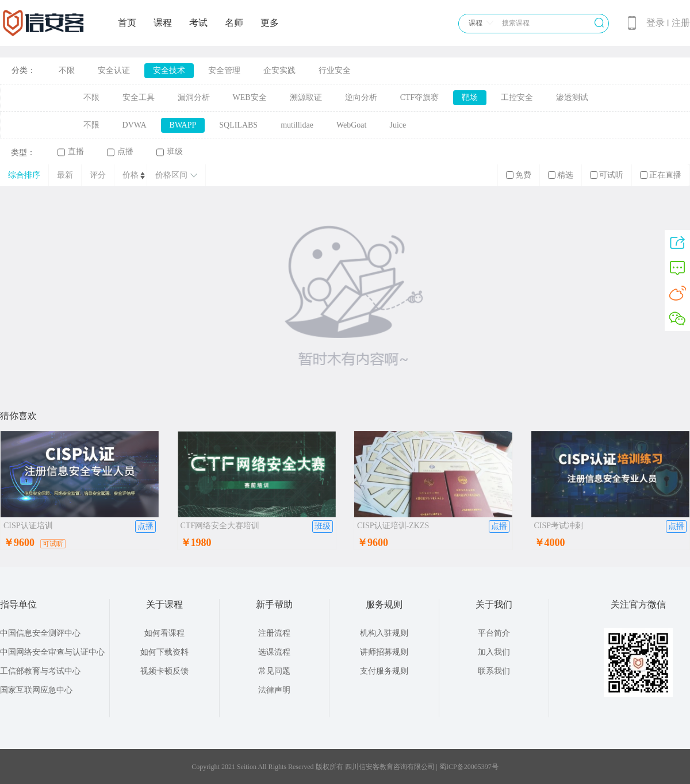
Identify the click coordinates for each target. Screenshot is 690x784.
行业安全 (335, 70)
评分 (98, 175)
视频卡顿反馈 (164, 671)
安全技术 (169, 70)
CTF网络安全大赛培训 (220, 526)
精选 (561, 175)
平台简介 (494, 633)
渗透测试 (572, 97)
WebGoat (352, 125)
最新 (65, 175)
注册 (681, 23)
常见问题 (274, 671)
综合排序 (24, 175)
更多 (270, 23)
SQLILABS (238, 125)
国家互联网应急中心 (36, 690)
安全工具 (139, 97)
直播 (71, 152)
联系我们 (494, 671)
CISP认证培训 (28, 526)
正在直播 (661, 175)
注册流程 (274, 633)
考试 (198, 23)
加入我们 (494, 652)
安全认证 (114, 70)
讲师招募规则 (384, 652)
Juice (398, 125)
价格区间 (176, 175)
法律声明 (274, 690)
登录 (655, 23)
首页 (127, 23)
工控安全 (517, 97)
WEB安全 (250, 97)
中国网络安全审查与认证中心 (52, 652)
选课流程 (274, 652)
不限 (67, 70)
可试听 (607, 175)
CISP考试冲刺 (559, 526)
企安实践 (279, 70)
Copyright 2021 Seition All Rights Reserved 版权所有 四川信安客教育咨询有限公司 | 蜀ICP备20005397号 (345, 767)
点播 (120, 152)
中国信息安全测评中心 (40, 633)
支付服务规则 (384, 671)
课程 (163, 23)
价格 (131, 175)
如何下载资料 (164, 652)
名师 (234, 23)
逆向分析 (361, 97)
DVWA (135, 125)
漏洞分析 (194, 97)
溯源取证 (306, 97)
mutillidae (297, 125)
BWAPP (183, 125)
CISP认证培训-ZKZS (393, 526)
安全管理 (224, 70)
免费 (519, 175)
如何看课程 (164, 633)
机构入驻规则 (384, 633)
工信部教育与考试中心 (40, 671)
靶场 (470, 97)
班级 (170, 152)
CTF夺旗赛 (420, 97)
